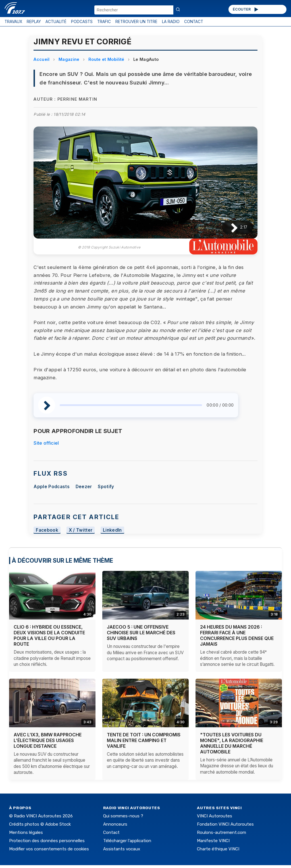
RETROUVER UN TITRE (136, 22)
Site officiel (46, 443)
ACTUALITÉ (56, 22)
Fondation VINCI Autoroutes (225, 824)
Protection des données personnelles (47, 841)
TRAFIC (104, 22)
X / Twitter (81, 530)
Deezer (84, 487)
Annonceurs (115, 824)
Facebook (47, 530)
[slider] (131, 405)
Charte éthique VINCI (218, 849)
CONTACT (194, 22)
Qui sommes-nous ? (123, 816)
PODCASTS (82, 22)
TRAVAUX (13, 22)
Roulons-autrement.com (222, 832)
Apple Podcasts (51, 487)
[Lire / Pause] (230, 227)
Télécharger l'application (127, 841)
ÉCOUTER (246, 9)
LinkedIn (112, 530)
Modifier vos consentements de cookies (49, 849)
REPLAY (34, 22)
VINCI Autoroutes (215, 816)
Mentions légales (26, 832)
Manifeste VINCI (213, 841)
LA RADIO (171, 22)
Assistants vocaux (122, 849)
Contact (111, 832)
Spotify (106, 487)
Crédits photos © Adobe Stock (40, 824)
